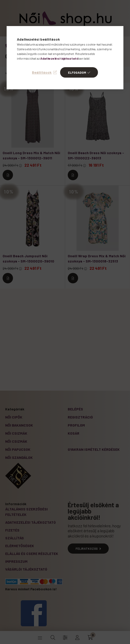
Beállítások (42, 72)
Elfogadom (77, 72)
